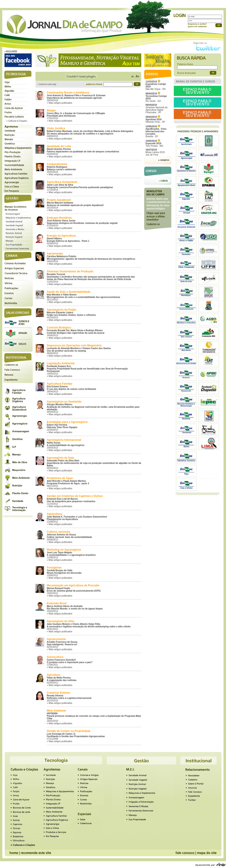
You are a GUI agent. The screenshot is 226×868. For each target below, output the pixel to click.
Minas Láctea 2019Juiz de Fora (155, 152)
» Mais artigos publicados (60, 103)
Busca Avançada (186, 73)
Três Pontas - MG (154, 143)
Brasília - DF (156, 131)
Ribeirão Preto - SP (155, 119)
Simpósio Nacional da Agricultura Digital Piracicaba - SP (157, 109)
